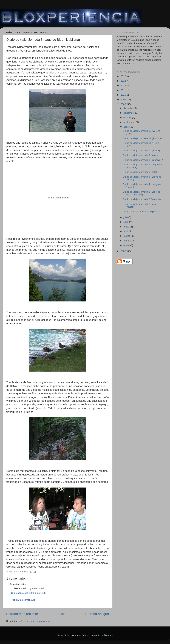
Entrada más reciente (22, 614)
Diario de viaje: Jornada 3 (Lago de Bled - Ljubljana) (141, 193)
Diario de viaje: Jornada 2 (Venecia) (142, 199)
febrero (128, 241)
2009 (124, 99)
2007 (124, 251)
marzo (127, 236)
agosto (127, 127)
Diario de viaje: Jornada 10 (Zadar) (141, 151)
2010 (124, 95)
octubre (128, 117)
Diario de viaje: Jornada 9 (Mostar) (141, 155)
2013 (124, 85)
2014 (124, 81)
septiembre (130, 122)
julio (126, 217)
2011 (124, 90)
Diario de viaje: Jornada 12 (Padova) (142, 138)
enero (127, 245)
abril (126, 231)
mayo (127, 227)
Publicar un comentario (23, 600)
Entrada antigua (97, 614)
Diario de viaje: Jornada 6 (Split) (140, 172)
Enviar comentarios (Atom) (36, 621)
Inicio (62, 614)
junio (126, 222)
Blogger (108, 635)
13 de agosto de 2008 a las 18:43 (29, 593)
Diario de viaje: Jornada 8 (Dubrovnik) (143, 160)
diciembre (129, 108)
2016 (124, 76)
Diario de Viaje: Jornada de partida (141, 211)
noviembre (129, 113)
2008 (124, 104)
